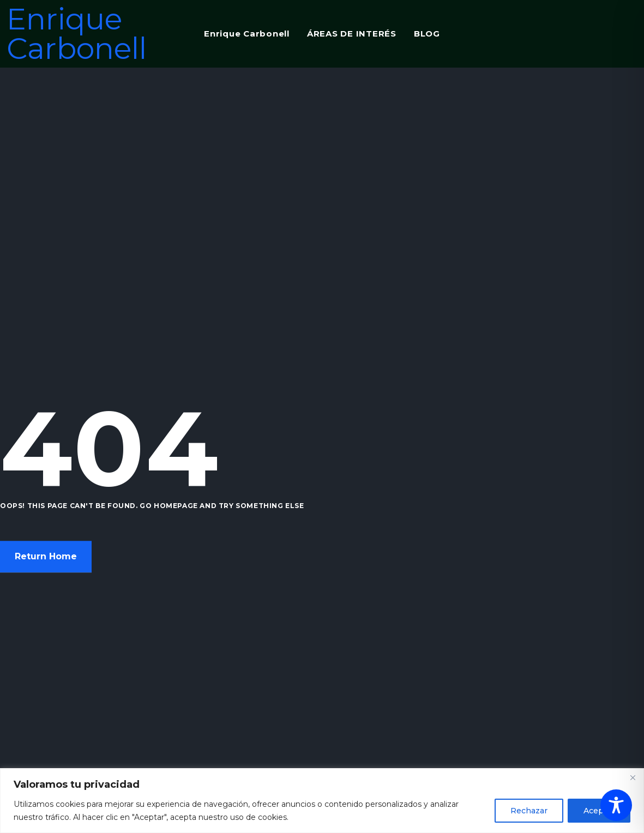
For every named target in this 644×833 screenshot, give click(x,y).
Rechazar (529, 811)
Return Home (46, 557)
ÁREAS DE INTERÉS (352, 34)
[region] (322, 801)
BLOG (427, 34)
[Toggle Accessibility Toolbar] (616, 805)
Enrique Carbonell (77, 34)
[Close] (633, 777)
